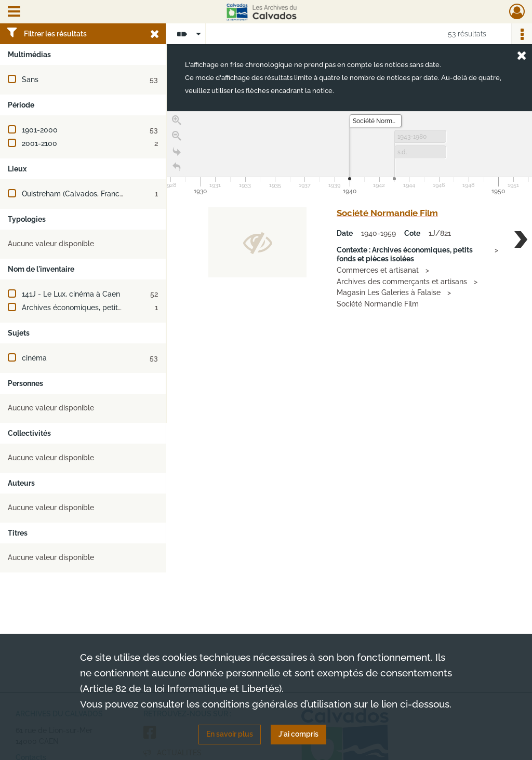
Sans (30, 79)
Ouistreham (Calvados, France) (74, 194)
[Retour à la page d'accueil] (177, 167)
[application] (349, 154)
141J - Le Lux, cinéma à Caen (71, 294)
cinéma (34, 358)
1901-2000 (40, 130)
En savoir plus (230, 734)
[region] (349, 267)
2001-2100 (39, 143)
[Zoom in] (177, 121)
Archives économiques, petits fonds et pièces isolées (112, 308)
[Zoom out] (177, 136)
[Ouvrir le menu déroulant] (14, 12)
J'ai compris (298, 734)
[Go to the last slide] (177, 152)
